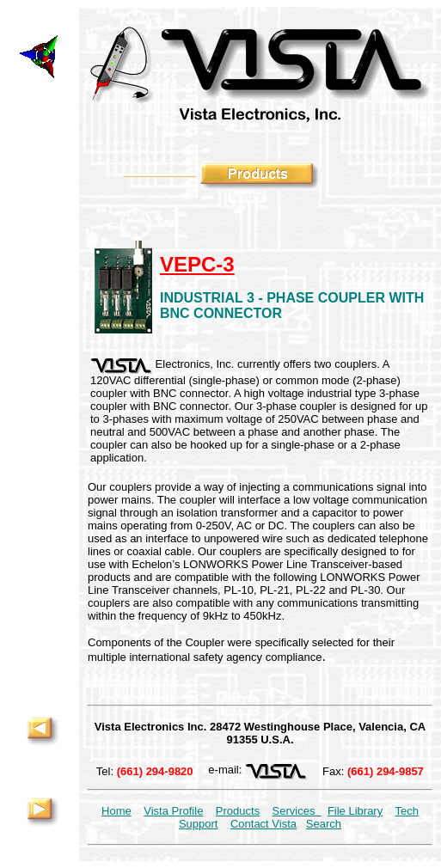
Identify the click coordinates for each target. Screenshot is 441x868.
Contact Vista (263, 824)
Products (238, 811)
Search (324, 824)
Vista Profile (173, 811)
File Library (355, 811)
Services (297, 811)
